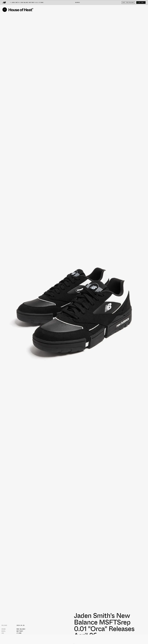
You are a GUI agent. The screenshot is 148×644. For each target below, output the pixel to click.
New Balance (21, 629)
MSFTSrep (20, 631)
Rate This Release (128, 2)
